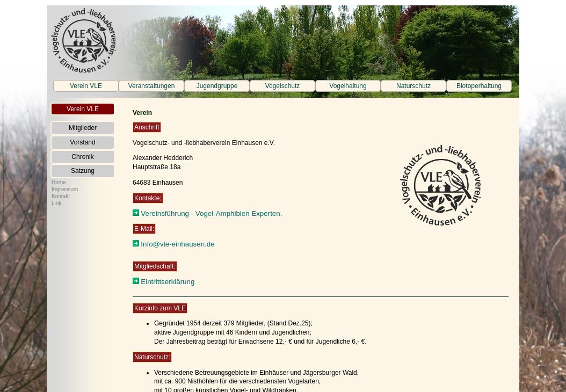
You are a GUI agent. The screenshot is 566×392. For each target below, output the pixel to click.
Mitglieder (83, 128)
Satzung (83, 171)
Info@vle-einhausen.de (177, 244)
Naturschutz (413, 86)
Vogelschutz (283, 86)
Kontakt (61, 196)
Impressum (65, 189)
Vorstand (82, 142)
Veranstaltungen (152, 86)
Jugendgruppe (217, 86)
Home (59, 182)
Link (56, 203)
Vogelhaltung (348, 86)
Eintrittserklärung (168, 282)
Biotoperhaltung (479, 86)
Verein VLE (86, 86)
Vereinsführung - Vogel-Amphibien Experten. (211, 213)
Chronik (82, 157)
